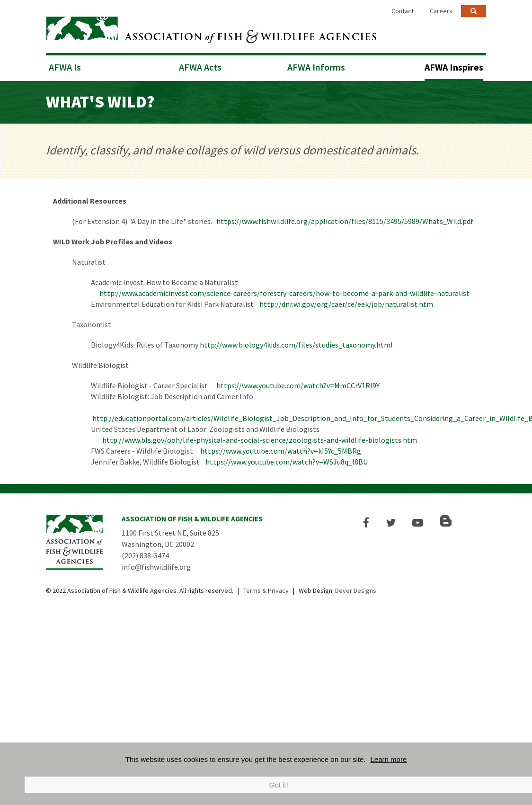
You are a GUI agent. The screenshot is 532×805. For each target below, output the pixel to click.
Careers (441, 11)
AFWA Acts (200, 67)
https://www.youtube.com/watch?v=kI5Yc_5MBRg (281, 451)
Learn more (389, 759)
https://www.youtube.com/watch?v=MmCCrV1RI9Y (298, 385)
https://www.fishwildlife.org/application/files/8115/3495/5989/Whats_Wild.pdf (345, 221)
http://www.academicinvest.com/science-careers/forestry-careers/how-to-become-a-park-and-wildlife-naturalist (284, 293)
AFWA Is (65, 67)
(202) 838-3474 (145, 555)
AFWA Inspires (454, 67)
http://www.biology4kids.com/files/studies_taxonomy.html (296, 345)
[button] (366, 523)
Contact (403, 11)
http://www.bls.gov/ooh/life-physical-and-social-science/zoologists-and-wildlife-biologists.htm (260, 440)
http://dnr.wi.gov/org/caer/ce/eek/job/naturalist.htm (346, 304)
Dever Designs (356, 590)
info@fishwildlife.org (156, 567)
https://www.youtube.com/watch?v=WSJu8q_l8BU (287, 462)
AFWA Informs (316, 67)
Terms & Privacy (266, 590)
